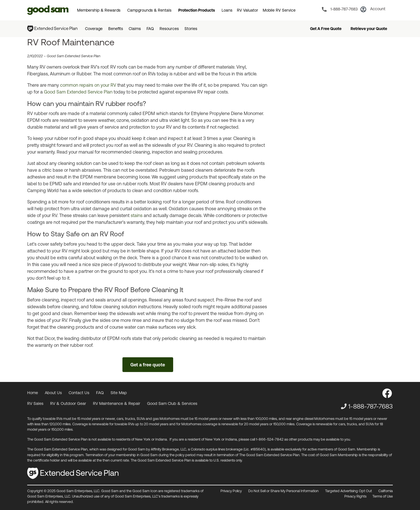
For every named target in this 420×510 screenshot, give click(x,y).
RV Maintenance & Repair (117, 403)
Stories (191, 29)
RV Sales (35, 403)
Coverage (94, 29)
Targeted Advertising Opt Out (348, 491)
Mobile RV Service (279, 10)
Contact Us (79, 393)
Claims (135, 29)
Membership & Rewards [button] (99, 10)
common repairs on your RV (88, 85)
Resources (169, 29)
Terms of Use (383, 496)
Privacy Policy (231, 491)
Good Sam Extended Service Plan (78, 92)
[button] (374, 11)
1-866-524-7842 (270, 439)
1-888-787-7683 (371, 406)
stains (137, 215)
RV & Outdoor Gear (68, 403)
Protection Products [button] (197, 10)
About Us (53, 393)
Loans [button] (227, 10)
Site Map (119, 393)
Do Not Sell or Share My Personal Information (283, 491)
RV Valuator (248, 10)
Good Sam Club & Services (172, 403)
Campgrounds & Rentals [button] (149, 10)
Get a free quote (148, 365)
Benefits (116, 29)
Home (33, 393)
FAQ (150, 29)
